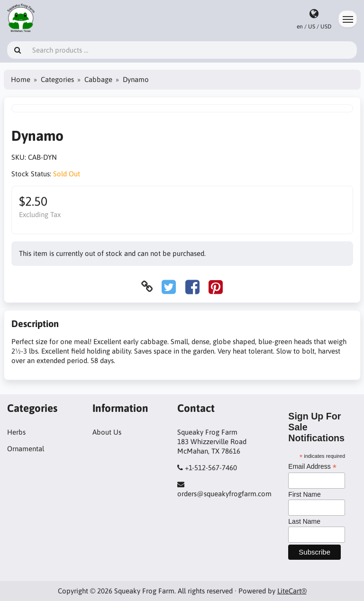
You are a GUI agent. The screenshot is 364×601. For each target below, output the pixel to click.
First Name (304, 494)
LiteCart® (292, 591)
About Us (107, 432)
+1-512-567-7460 (211, 468)
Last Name (304, 521)
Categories (57, 79)
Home (21, 79)
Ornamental (26, 449)
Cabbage (98, 79)
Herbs (16, 432)
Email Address (312, 467)
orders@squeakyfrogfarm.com (224, 494)
